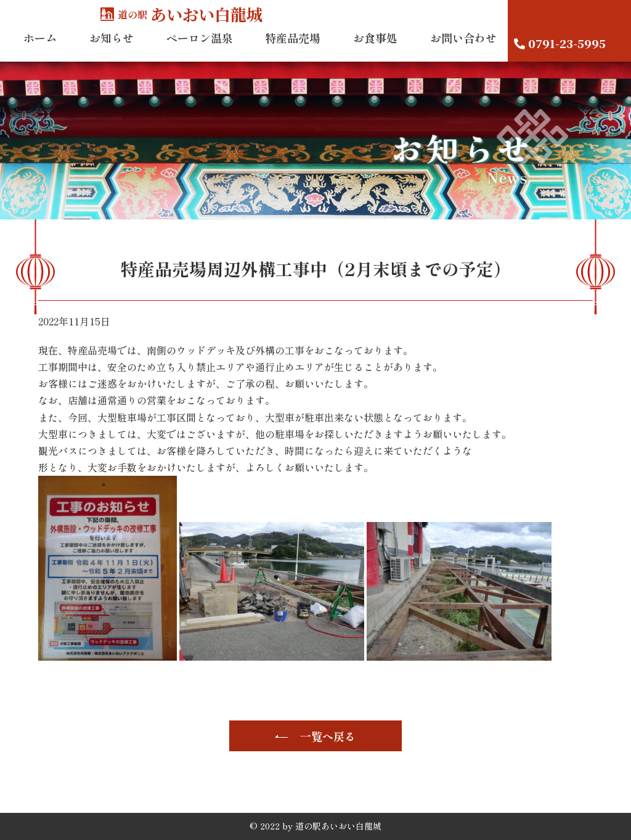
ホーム (40, 49)
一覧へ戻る (328, 736)
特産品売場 (293, 49)
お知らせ (112, 49)
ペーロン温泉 (200, 49)
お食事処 (375, 49)
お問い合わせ (463, 49)
